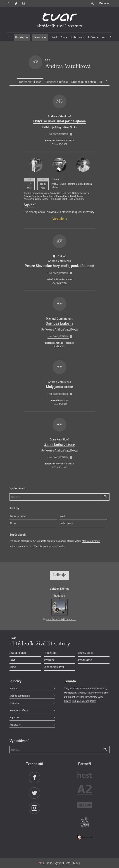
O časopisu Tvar (54, 667)
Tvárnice (93, 37)
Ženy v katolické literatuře (77, 689)
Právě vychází (99, 689)
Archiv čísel (85, 653)
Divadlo (81, 693)
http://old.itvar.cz (91, 541)
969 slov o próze (80, 701)
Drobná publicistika (84, 82)
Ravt (54, 37)
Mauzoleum (70, 693)
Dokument (69, 697)
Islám (93, 701)
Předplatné (85, 660)
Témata (40, 37)
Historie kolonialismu (97, 693)
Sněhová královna (59, 323)
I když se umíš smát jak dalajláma (60, 121)
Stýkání (29, 205)
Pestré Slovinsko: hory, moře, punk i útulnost (59, 266)
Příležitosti (77, 37)
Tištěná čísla (18, 516)
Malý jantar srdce (60, 387)
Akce (64, 37)
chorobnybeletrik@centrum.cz (61, 619)
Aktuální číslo (18, 653)
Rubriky (22, 37)
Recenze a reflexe (57, 82)
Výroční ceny (83, 697)
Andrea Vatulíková (30, 82)
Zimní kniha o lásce (59, 444)
